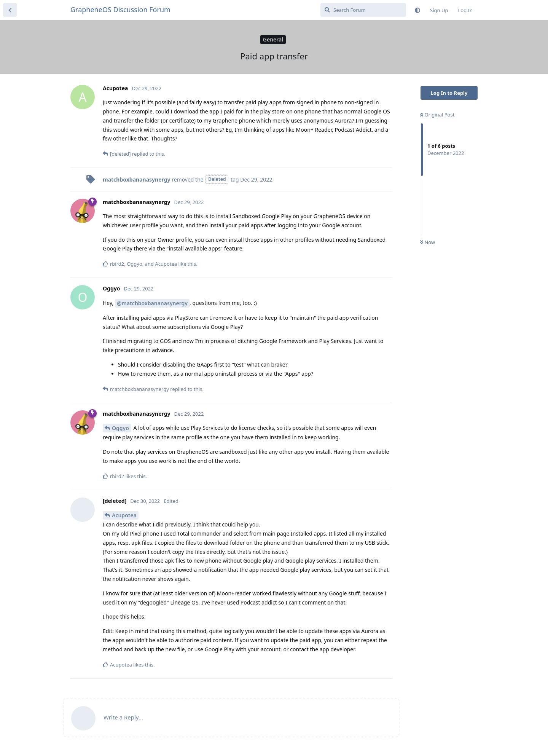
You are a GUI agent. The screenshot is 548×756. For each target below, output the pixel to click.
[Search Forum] (363, 10)
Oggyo (120, 428)
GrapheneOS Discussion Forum (120, 10)
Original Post (437, 115)
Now (428, 242)
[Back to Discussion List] (10, 10)
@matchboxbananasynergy (152, 303)
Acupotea (124, 515)
